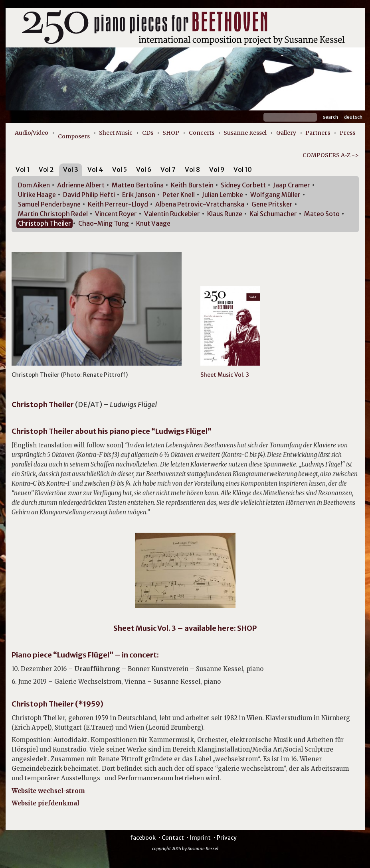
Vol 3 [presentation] (71, 169)
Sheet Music (116, 133)
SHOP (171, 133)
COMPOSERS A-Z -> (331, 155)
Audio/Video (32, 133)
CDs (148, 133)
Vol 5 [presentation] (120, 169)
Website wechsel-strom (51, 791)
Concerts (202, 133)
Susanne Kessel (245, 133)
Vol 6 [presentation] (144, 169)
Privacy (227, 838)
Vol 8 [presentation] (192, 169)
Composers (74, 136)
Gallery (286, 133)
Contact (173, 838)
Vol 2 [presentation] (46, 169)
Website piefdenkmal (46, 803)
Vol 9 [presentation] (217, 169)
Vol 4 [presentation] (95, 169)
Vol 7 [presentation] (168, 169)
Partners (318, 133)
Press (347, 133)
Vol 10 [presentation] (243, 169)
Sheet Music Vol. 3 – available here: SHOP (185, 628)
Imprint (200, 838)
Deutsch (353, 117)
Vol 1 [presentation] (23, 169)
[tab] (23, 171)
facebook (143, 838)
